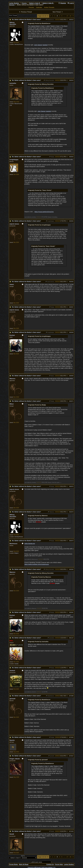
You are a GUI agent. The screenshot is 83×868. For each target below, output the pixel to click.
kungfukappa (50, 221)
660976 (72, 486)
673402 (72, 737)
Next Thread (58, 12)
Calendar (39, 7)
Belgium (17, 553)
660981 (72, 612)
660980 (72, 569)
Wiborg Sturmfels (49, 80)
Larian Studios (14, 3)
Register (62, 3)
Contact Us (50, 864)
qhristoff (51, 756)
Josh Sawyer (38, 45)
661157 (72, 638)
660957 (72, 307)
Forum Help (59, 864)
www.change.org (30, 543)
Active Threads (49, 7)
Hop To (23, 856)
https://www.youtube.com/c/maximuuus (37, 564)
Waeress (51, 512)
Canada (16, 664)
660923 (72, 20)
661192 (72, 668)
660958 (72, 332)
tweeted (45, 45)
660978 (72, 512)
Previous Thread (25, 12)
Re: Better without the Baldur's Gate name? (26, 20)
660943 (72, 157)
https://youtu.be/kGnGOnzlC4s (44, 212)
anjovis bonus (50, 282)
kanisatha (51, 638)
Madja (52, 157)
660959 (72, 376)
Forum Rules (14, 864)
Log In (71, 3)
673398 (72, 696)
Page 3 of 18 (43, 16)
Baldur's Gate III (35, 3)
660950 (72, 221)
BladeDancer (50, 20)
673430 (72, 831)
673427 (72, 756)
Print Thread (13, 15)
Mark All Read (24, 864)
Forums (24, 3)
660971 (72, 401)
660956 (72, 282)
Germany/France (19, 44)
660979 (72, 541)
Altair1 (52, 376)
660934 (72, 80)
